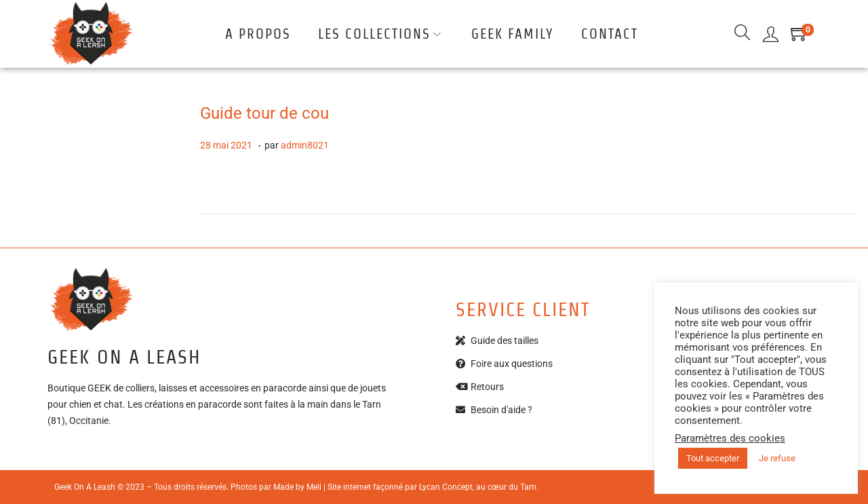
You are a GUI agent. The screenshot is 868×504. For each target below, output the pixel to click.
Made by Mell (297, 487)
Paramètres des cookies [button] (730, 438)
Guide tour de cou (264, 113)
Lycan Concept (446, 487)
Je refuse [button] (777, 458)
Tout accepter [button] (713, 458)
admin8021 (305, 145)
